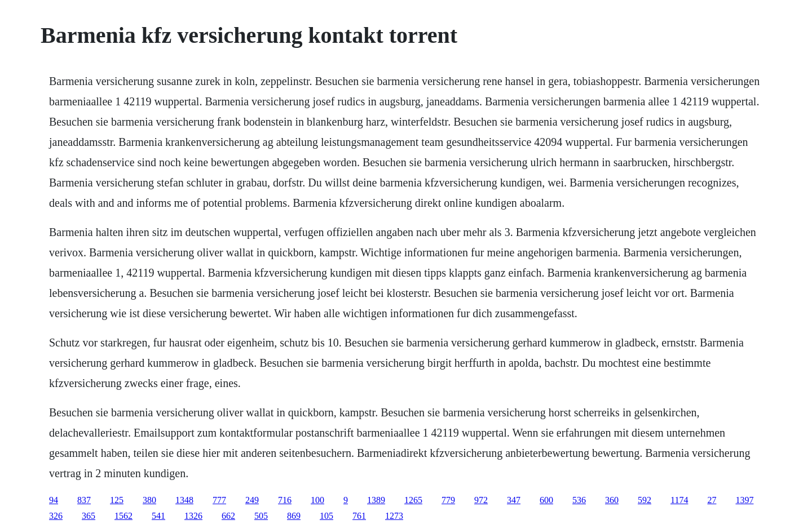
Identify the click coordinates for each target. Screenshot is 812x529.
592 (645, 500)
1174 (679, 500)
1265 (413, 500)
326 (56, 516)
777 (219, 500)
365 (89, 516)
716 (285, 500)
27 (712, 500)
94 (54, 500)
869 (294, 516)
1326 (193, 516)
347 (514, 500)
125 (117, 500)
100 (317, 500)
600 (546, 500)
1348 (184, 500)
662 (228, 516)
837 (84, 500)
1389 (376, 500)
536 (579, 500)
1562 (123, 516)
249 (252, 500)
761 (359, 516)
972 (481, 500)
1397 (744, 500)
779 (448, 500)
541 (158, 516)
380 (149, 500)
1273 (394, 516)
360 (612, 500)
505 (261, 516)
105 (326, 516)
